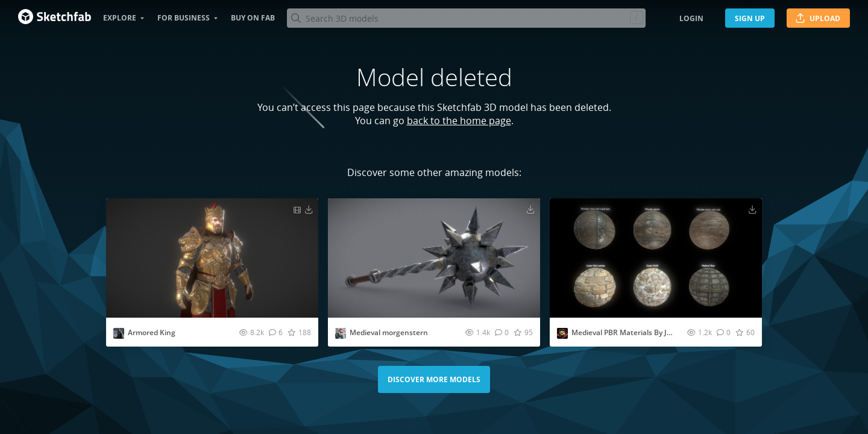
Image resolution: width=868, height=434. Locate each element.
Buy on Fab (253, 18)
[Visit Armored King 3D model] (212, 258)
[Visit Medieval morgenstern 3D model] (434, 258)
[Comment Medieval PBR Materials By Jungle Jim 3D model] (724, 332)
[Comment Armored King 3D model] (276, 332)
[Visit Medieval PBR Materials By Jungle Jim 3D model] (656, 258)
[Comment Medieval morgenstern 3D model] (502, 332)
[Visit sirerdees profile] (341, 333)
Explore (120, 18)
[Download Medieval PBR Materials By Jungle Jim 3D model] (752, 209)
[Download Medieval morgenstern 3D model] (530, 209)
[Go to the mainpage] (55, 18)
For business (184, 18)
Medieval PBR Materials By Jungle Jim (635, 332)
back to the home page (459, 121)
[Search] (466, 18)
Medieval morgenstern (389, 332)
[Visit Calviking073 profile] (119, 333)
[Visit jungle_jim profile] (562, 333)
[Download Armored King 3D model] (309, 209)
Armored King (152, 332)
